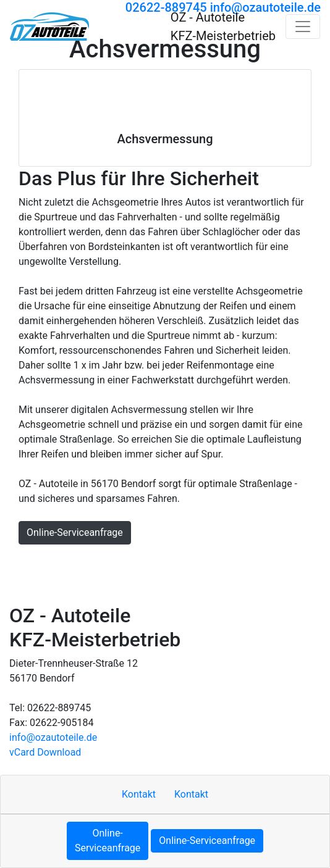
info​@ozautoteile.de (53, 737)
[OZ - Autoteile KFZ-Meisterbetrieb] (49, 27)
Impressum (117, 561)
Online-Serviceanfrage (75, 532)
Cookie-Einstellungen (105, 586)
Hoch (27, 561)
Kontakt (65, 561)
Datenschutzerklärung (246, 561)
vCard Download (45, 752)
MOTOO (32, 586)
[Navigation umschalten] (303, 27)
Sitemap (170, 561)
